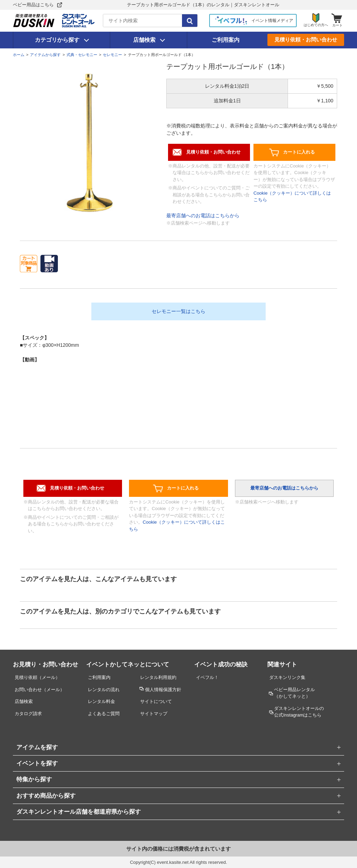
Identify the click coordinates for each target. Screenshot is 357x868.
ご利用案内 (226, 40)
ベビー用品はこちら (33, 5)
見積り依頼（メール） (37, 677)
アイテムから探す (45, 55)
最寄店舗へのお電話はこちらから (203, 216)
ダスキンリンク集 (287, 677)
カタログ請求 (28, 714)
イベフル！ (207, 677)
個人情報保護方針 (163, 690)
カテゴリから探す (57, 40)
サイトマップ (154, 714)
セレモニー (112, 55)
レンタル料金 (101, 701)
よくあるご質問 (104, 714)
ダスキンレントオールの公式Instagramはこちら (299, 712)
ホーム (19, 55)
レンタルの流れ (104, 690)
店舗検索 (144, 40)
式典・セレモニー (82, 55)
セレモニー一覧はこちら (178, 311)
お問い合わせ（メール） (40, 690)
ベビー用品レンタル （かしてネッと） (294, 693)
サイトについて (156, 701)
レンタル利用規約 (158, 677)
